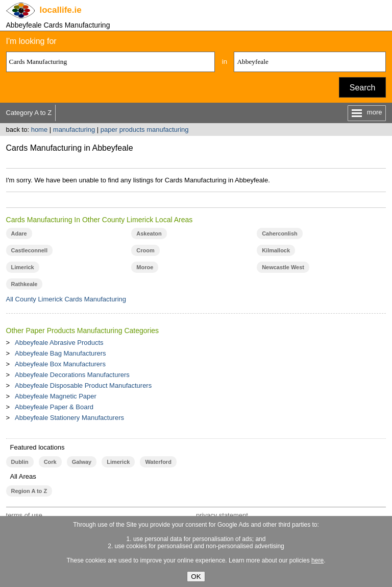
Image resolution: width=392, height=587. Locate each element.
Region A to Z (29, 491)
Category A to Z (29, 113)
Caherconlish (280, 233)
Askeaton (149, 233)
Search (363, 88)
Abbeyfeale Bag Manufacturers (60, 353)
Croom (145, 250)
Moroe (145, 267)
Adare (19, 233)
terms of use (24, 515)
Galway (82, 462)
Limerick (23, 267)
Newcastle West (283, 267)
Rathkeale (24, 284)
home (40, 130)
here (317, 560)
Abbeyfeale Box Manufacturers (60, 364)
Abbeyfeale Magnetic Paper (56, 396)
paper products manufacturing (145, 130)
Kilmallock (276, 250)
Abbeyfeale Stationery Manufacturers (69, 418)
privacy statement (222, 515)
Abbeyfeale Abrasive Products (59, 343)
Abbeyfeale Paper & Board (54, 407)
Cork (50, 462)
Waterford (158, 462)
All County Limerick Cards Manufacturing (66, 299)
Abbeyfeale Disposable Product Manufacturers (83, 385)
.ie (61, 10)
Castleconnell (29, 250)
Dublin (20, 462)
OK (196, 577)
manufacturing (74, 130)
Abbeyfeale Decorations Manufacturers (72, 375)
